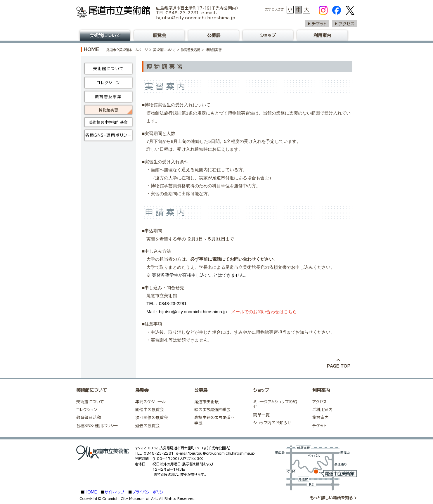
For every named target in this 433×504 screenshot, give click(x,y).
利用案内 (322, 35)
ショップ (268, 35)
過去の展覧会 (148, 426)
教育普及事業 (108, 97)
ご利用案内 (322, 410)
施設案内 (321, 418)
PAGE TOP (338, 363)
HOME (91, 50)
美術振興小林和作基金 (108, 122)
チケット (319, 24)
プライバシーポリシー (149, 492)
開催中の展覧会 (150, 410)
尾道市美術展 (207, 402)
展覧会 (159, 35)
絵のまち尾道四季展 (212, 410)
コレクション (108, 83)
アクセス (346, 24)
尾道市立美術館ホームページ (127, 50)
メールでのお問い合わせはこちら (264, 312)
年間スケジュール (150, 402)
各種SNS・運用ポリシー (108, 135)
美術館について (164, 50)
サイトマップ (115, 492)
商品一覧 (261, 415)
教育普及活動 (190, 50)
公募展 (214, 35)
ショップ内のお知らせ (272, 423)
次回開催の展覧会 (152, 418)
